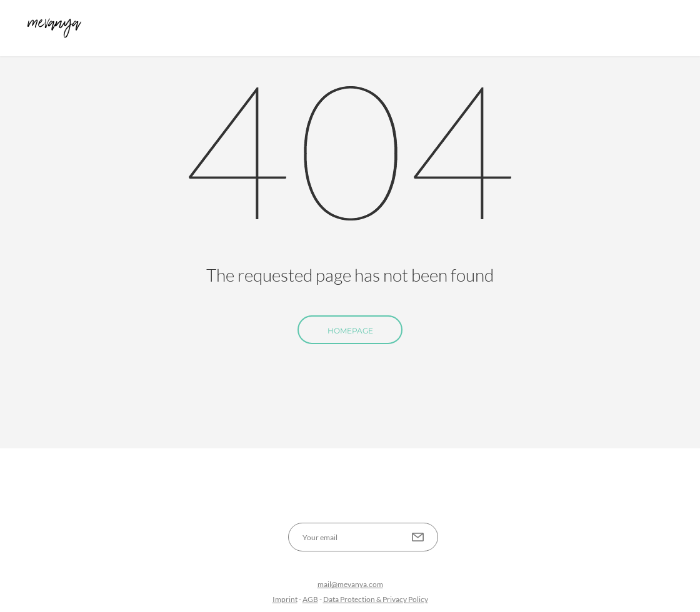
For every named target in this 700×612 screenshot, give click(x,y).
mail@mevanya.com (350, 584)
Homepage (350, 331)
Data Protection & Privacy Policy (376, 599)
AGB (310, 599)
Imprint (285, 599)
